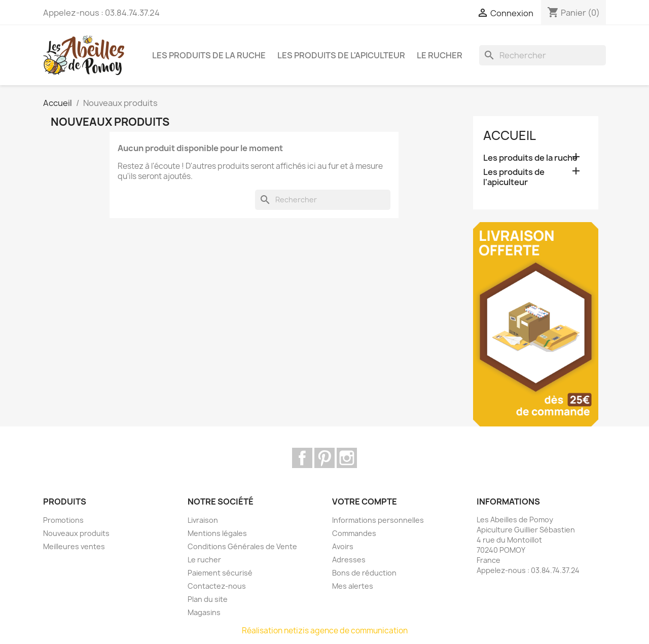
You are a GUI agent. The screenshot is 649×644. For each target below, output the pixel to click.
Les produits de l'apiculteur (341, 55)
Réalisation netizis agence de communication (325, 631)
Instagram (347, 458)
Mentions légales (217, 533)
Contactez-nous (217, 586)
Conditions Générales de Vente (242, 546)
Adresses (349, 560)
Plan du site (208, 599)
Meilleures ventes (74, 546)
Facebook (302, 458)
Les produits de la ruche (209, 55)
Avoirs (343, 546)
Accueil (510, 135)
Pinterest (324, 458)
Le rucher (440, 55)
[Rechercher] (543, 55)
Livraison (203, 520)
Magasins (204, 612)
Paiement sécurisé (220, 573)
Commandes (354, 533)
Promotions (63, 520)
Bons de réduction (364, 573)
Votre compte (365, 502)
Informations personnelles (378, 520)
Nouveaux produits (76, 533)
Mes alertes (353, 586)
